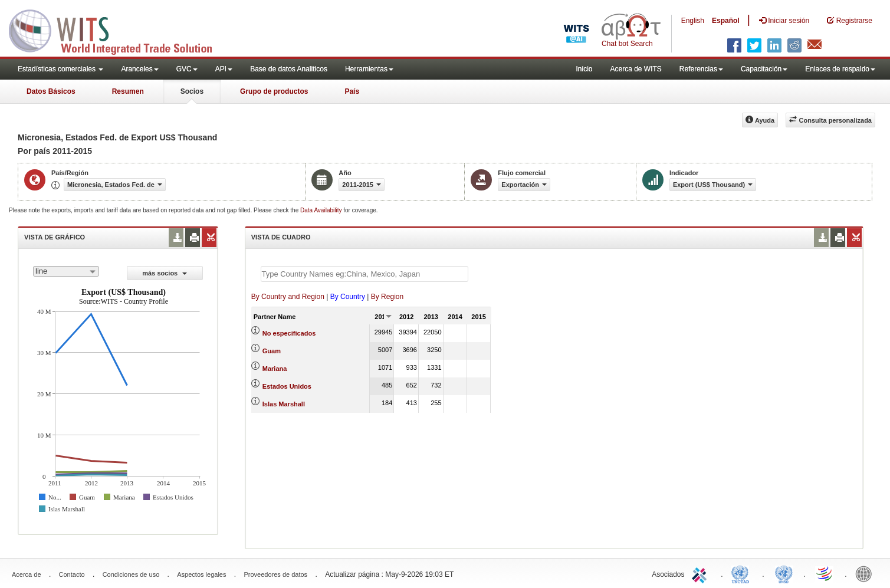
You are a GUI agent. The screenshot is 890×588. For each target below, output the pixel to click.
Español (726, 21)
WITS (118, 29)
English (693, 21)
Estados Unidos (287, 386)
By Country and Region (288, 297)
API (224, 69)
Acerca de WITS (636, 69)
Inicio (584, 69)
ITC (701, 573)
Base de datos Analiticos (289, 69)
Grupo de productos (274, 91)
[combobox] (66, 271)
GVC (187, 69)
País (352, 91)
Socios (192, 91)
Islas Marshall (284, 404)
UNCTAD (743, 573)
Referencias (701, 69)
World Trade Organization (825, 573)
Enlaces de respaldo (840, 69)
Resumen (128, 91)
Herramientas (369, 69)
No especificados (289, 333)
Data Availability (322, 210)
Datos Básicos (51, 91)
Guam (272, 351)
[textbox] (364, 274)
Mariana (275, 369)
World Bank (866, 573)
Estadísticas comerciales (60, 69)
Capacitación (764, 69)
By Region (387, 297)
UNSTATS (784, 573)
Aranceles (139, 69)
